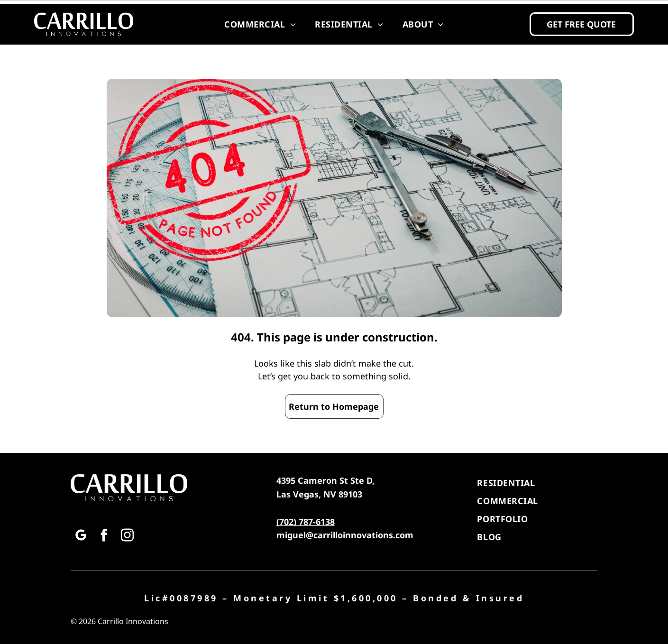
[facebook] (104, 537)
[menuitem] (260, 24)
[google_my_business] (81, 537)
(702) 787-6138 (306, 522)
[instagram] (128, 537)
